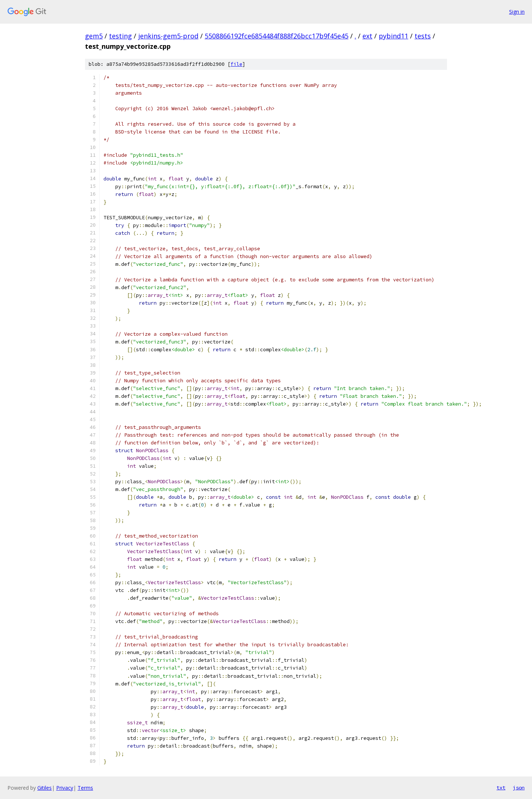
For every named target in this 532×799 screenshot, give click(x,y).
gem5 (94, 36)
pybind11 (393, 36)
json (519, 788)
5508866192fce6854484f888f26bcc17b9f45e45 (277, 36)
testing (120, 36)
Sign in (517, 12)
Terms (85, 788)
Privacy (65, 788)
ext (367, 36)
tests (423, 36)
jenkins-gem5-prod (168, 36)
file (236, 64)
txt (501, 788)
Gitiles (45, 788)
